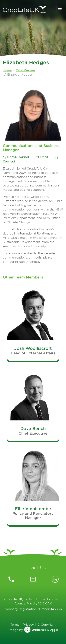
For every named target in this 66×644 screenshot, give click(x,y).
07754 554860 (16, 157)
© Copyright (47, 624)
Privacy (28, 624)
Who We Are (26, 70)
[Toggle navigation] (60, 8)
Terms (15, 624)
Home (7, 70)
